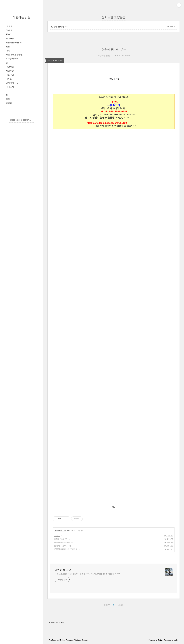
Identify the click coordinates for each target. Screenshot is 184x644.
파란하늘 (10, 67)
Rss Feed (52, 640)
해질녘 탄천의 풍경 (62, 542)
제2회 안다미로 (61, 539)
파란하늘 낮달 (22, 17)
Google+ (85, 640)
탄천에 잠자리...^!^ (60, 27)
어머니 (9, 26)
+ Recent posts (56, 623)
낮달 (8, 46)
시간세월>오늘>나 (14, 42)
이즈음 (9, 79)
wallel (176, 640)
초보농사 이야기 (13, 59)
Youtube (78, 640)
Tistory (160, 640)
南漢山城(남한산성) (14, 54)
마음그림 (10, 75)
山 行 (8, 50)
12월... (57, 536)
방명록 (9, 103)
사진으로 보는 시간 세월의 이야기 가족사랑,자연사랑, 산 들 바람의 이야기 (88, 574)
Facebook (70, 640)
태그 (8, 99)
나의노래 (10, 87)
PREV (106, 605)
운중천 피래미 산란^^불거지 (66, 549)
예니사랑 (10, 38)
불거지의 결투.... (61, 546)
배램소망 (10, 71)
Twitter (62, 640)
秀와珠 (9, 34)
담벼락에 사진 (12, 83)
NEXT (120, 605)
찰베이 (9, 30)
